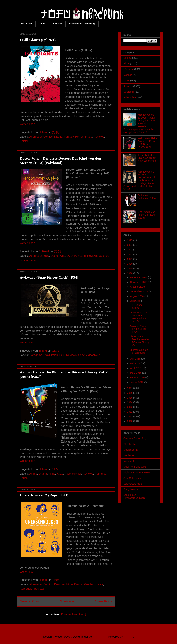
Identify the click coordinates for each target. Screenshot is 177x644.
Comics (48, 137)
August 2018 (137, 296)
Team (42, 24)
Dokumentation (63, 584)
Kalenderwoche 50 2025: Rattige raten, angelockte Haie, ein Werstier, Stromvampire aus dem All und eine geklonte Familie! (140, 123)
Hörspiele (129, 69)
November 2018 (139, 282)
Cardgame (36, 355)
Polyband (80, 256)
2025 (130, 240)
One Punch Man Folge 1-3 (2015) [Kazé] (147, 215)
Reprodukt (26, 589)
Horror (79, 137)
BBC (46, 256)
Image (88, 137)
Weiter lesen (27, 124)
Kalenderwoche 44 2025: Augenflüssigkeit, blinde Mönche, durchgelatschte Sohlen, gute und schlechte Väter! (140, 180)
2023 (130, 250)
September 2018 (139, 291)
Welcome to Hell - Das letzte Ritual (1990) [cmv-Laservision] (147, 143)
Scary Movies (131, 489)
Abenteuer (36, 137)
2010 (130, 421)
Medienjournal (131, 450)
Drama (58, 137)
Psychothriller (73, 474)
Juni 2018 (136, 359)
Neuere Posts (30, 601)
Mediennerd (130, 455)
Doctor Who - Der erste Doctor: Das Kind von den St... (139, 317)
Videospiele (93, 355)
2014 (130, 402)
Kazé (60, 474)
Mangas (128, 75)
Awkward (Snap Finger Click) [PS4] (49, 277)
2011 (130, 416)
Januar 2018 (137, 382)
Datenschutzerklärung (82, 24)
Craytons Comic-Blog (135, 438)
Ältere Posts (103, 601)
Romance (100, 474)
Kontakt (57, 24)
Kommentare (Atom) (73, 614)
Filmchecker (130, 444)
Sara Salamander (133, 478)
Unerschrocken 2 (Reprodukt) (44, 495)
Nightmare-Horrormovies (137, 472)
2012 (130, 412)
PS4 (62, 355)
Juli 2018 (135, 301)
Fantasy (69, 137)
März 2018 (136, 373)
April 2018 (136, 368)
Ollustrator (101, 637)
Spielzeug (129, 92)
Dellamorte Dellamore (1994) (147, 197)
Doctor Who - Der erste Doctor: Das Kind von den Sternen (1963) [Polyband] (60, 161)
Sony (81, 355)
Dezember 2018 (139, 277)
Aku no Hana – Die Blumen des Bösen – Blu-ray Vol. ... (139, 341)
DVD (70, 256)
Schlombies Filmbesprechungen (134, 496)
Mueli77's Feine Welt (135, 467)
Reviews (99, 137)
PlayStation (51, 355)
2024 (130, 245)
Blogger (128, 637)
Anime (33, 474)
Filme (52, 474)
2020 (130, 264)
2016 (130, 393)
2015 (130, 398)
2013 (130, 407)
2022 (130, 254)
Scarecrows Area (133, 484)
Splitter (24, 141)
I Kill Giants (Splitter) (38, 40)
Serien (33, 260)
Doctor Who (58, 256)
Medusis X (129, 461)
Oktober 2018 (138, 287)
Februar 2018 (138, 377)
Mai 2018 (135, 363)
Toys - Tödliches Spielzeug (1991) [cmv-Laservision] (147, 158)
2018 (130, 273)
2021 (130, 259)
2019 (130, 268)
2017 (130, 388)
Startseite (26, 24)
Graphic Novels (94, 584)
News (126, 81)
